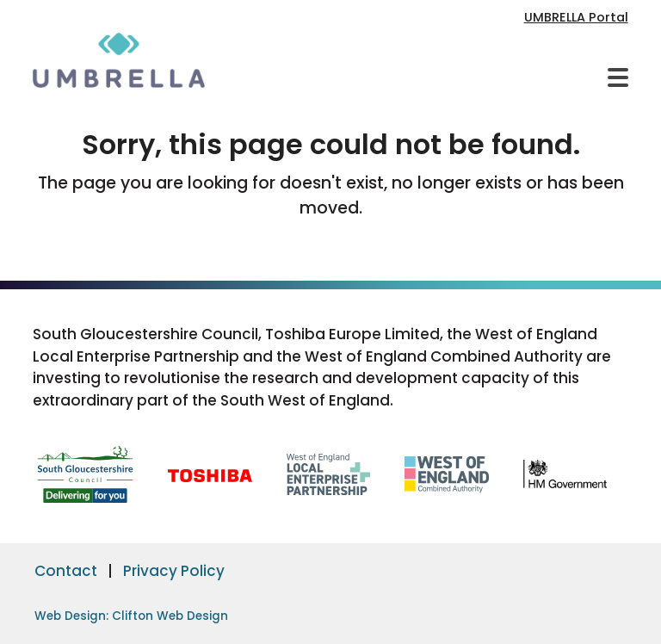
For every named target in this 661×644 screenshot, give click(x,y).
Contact (66, 571)
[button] (618, 77)
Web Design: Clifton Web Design (131, 616)
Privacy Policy (174, 571)
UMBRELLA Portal (576, 17)
